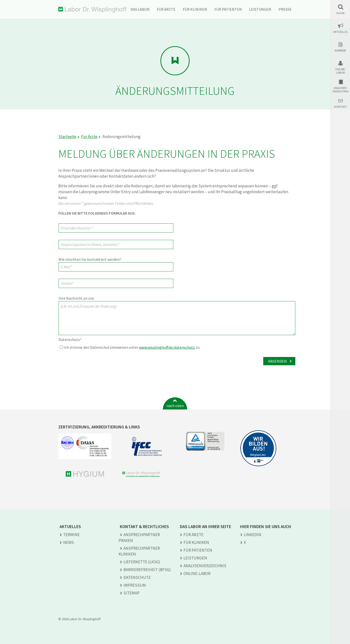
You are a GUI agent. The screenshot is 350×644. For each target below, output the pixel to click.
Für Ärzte (166, 9)
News (69, 542)
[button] (340, 9)
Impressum (135, 585)
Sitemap (131, 593)
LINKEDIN (253, 535)
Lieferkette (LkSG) (142, 562)
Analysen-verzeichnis (341, 90)
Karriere (340, 51)
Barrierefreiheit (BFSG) (147, 570)
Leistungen (260, 9)
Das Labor (140, 9)
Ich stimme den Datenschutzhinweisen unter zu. (130, 347)
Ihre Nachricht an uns (76, 298)
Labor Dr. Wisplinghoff (92, 10)
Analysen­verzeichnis (205, 566)
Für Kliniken (195, 9)
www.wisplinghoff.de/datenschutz (167, 347)
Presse (285, 9)
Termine (71, 535)
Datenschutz (70, 339)
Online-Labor (341, 71)
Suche (340, 13)
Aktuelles (340, 32)
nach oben (175, 406)
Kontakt (341, 107)
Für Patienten (228, 9)
